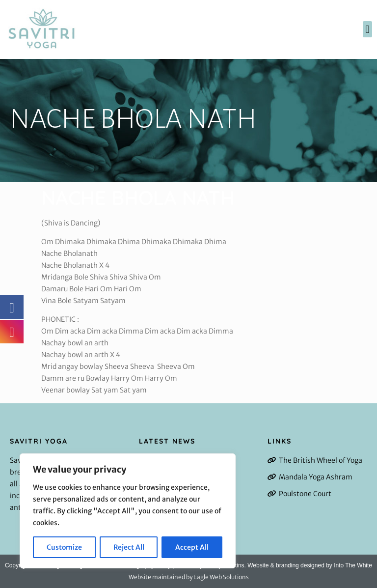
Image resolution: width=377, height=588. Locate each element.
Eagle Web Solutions (221, 577)
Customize (64, 547)
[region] (128, 511)
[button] (367, 29)
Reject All (129, 547)
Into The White (353, 565)
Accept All (192, 547)
